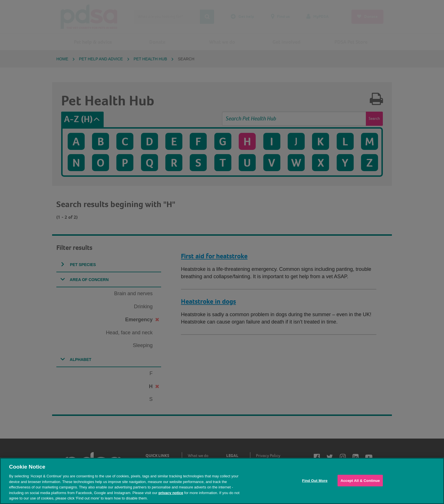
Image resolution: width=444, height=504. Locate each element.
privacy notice (171, 493)
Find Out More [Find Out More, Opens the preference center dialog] (315, 480)
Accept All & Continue (360, 480)
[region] (222, 481)
